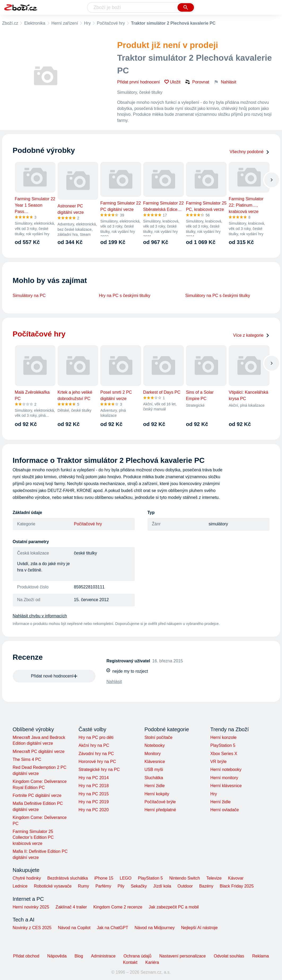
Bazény (206, 886)
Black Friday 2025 (237, 886)
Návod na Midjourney (155, 928)
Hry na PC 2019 (94, 802)
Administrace (103, 956)
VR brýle (218, 762)
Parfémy (103, 886)
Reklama (260, 956)
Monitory (152, 754)
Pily (121, 886)
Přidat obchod (26, 956)
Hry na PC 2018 (94, 786)
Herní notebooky (226, 770)
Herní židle (154, 786)
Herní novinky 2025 (31, 907)
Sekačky (139, 886)
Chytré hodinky (27, 878)
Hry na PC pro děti (96, 737)
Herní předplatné (160, 810)
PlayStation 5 (223, 745)
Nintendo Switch (185, 878)
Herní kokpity (157, 794)
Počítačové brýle (160, 802)
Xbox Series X (224, 754)
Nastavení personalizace (183, 956)
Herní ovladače (225, 810)
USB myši (154, 770)
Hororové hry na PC (97, 762)
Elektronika (35, 23)
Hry (87, 23)
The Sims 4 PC (27, 759)
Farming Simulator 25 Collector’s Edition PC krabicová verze (33, 837)
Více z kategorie (251, 335)
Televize (214, 878)
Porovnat (197, 82)
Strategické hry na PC (99, 770)
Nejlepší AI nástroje (199, 928)
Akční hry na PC (94, 745)
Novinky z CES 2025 (32, 928)
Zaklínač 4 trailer (71, 907)
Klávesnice (155, 762)
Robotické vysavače (53, 886)
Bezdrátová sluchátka (68, 878)
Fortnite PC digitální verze (37, 795)
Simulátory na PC (29, 296)
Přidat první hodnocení (139, 82)
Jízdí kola (162, 886)
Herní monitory (224, 778)
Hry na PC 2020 (94, 810)
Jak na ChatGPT (112, 928)
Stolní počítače (158, 737)
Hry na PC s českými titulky (125, 296)
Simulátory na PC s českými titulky (218, 296)
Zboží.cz (10, 23)
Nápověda (57, 956)
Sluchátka (154, 778)
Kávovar (236, 878)
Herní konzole (224, 737)
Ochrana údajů (138, 956)
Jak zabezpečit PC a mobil (174, 907)
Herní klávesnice (226, 786)
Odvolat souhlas (229, 956)
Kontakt (130, 962)
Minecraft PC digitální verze (39, 751)
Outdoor (185, 886)
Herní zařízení (65, 23)
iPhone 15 (104, 878)
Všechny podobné (249, 152)
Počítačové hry (111, 23)
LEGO (125, 878)
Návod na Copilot (74, 928)
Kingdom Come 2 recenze (118, 907)
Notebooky (155, 745)
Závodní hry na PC (96, 754)
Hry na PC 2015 (94, 794)
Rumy (84, 886)
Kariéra (152, 962)
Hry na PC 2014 (94, 778)
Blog (79, 956)
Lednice (20, 886)
